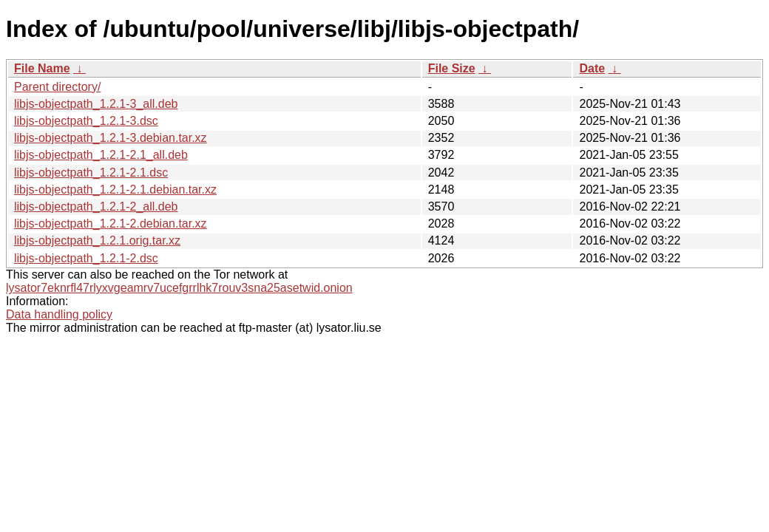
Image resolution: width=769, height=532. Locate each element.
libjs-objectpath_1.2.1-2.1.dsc (91, 173)
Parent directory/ (57, 87)
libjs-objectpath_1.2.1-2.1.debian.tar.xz (115, 190)
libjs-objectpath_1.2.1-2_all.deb (96, 207)
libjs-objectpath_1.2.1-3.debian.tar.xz (111, 138)
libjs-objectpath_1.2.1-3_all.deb (96, 104)
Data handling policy (59, 314)
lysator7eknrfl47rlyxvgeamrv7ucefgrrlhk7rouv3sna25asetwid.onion (179, 288)
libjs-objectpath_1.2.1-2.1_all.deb (101, 155)
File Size (452, 68)
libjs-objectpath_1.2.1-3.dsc (86, 121)
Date (592, 68)
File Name (42, 68)
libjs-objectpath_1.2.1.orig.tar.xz (97, 241)
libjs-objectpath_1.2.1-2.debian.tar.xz (111, 224)
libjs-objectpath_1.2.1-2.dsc (86, 258)
